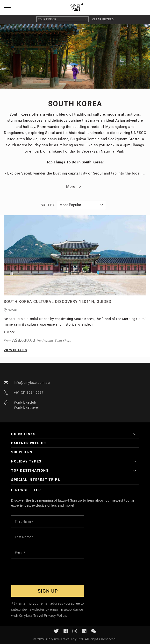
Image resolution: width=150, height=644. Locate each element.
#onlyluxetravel (26, 407)
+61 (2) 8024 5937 (29, 392)
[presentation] (48, 572)
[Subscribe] (48, 591)
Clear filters (103, 19)
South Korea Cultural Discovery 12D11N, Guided (57, 302)
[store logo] (75, 7)
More (71, 187)
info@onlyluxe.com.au (32, 383)
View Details (15, 350)
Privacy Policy (55, 616)
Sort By (48, 205)
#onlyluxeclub (25, 402)
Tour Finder (62, 19)
